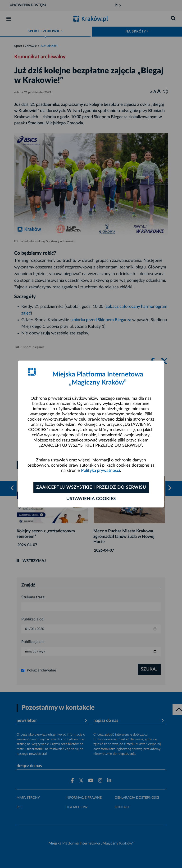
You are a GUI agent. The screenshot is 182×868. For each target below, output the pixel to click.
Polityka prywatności (100, 471)
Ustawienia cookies (91, 499)
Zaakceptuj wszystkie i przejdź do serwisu (91, 488)
